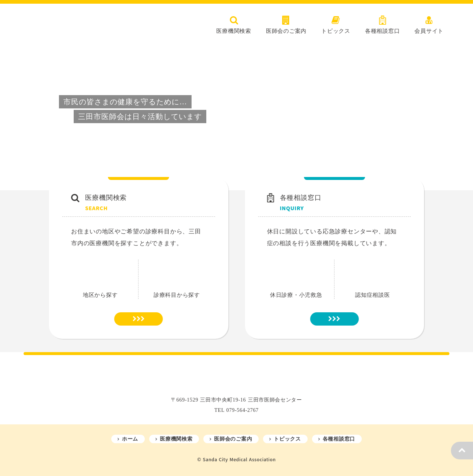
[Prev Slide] (16, 117)
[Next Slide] (457, 117)
